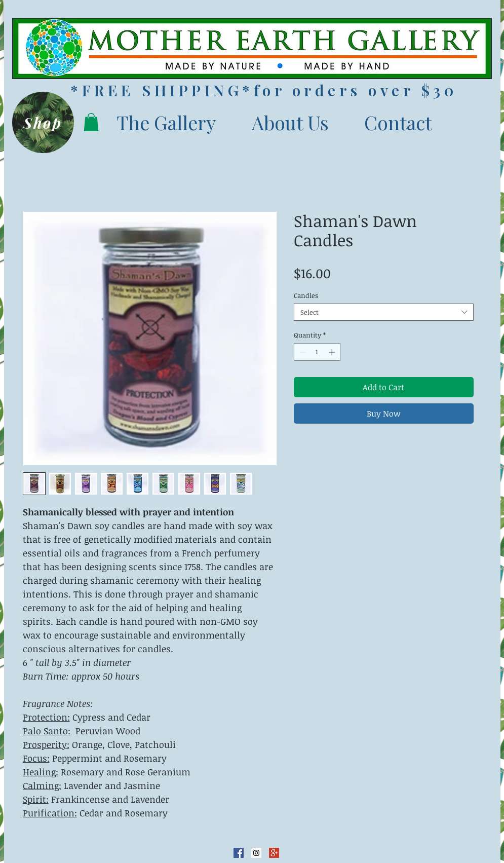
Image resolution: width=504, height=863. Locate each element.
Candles (306, 295)
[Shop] (43, 122)
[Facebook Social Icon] (239, 853)
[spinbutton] (317, 352)
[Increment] (333, 352)
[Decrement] (301, 352)
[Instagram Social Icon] (256, 853)
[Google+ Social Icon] (274, 853)
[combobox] (384, 312)
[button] (91, 122)
